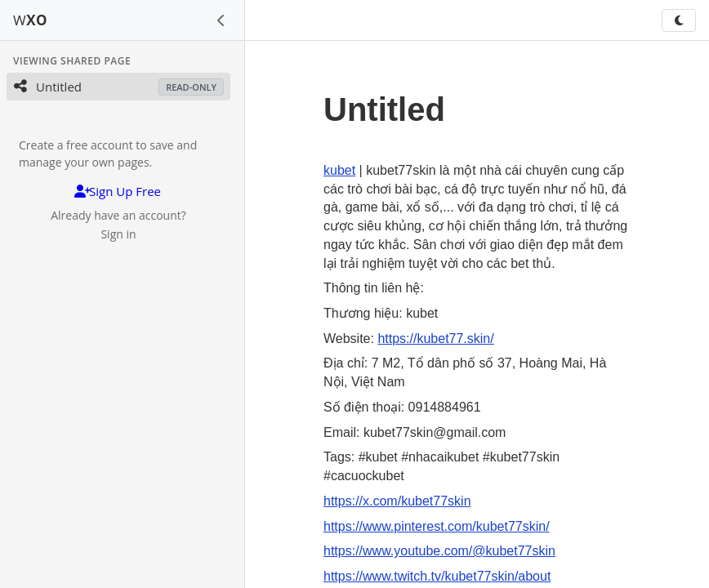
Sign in (118, 234)
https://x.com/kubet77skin (397, 501)
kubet (339, 170)
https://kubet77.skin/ (435, 339)
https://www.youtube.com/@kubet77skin (439, 551)
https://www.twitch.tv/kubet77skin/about (437, 576)
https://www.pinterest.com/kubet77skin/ (437, 526)
